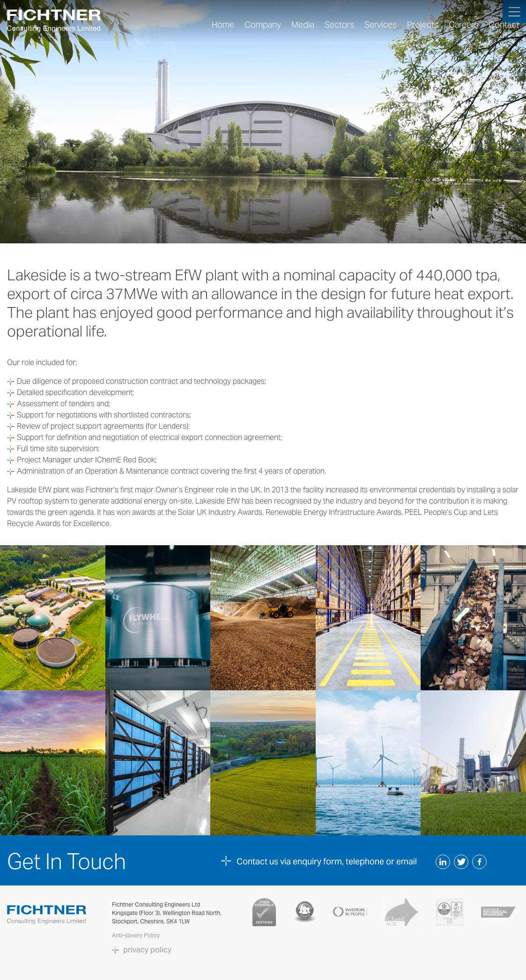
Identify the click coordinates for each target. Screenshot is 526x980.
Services (381, 25)
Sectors (339, 25)
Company (263, 25)
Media (303, 25)
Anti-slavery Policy (137, 935)
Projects (423, 25)
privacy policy (147, 950)
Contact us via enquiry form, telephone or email (327, 861)
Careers (463, 25)
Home (223, 25)
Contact (504, 25)
